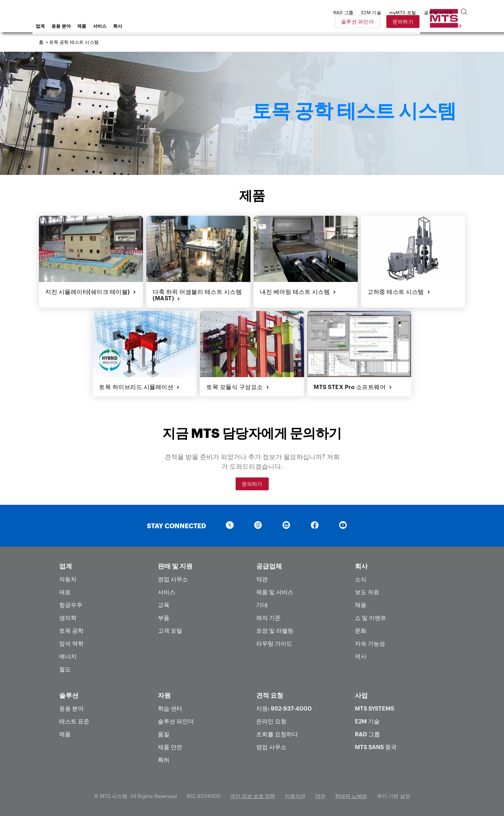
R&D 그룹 (367, 734)
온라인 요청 (271, 721)
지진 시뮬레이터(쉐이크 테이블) (91, 292)
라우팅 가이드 (274, 643)
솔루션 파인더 (403, 21)
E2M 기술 (367, 721)
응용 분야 (113, 26)
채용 (361, 605)
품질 (164, 734)
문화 (361, 630)
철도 (65, 669)
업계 (92, 26)
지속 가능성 (370, 643)
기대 (262, 605)
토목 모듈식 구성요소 (238, 387)
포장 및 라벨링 (275, 630)
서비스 (151, 26)
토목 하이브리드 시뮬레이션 (139, 387)
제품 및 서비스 (275, 592)
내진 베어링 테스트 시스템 (298, 292)
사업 (361, 695)
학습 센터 (170, 708)
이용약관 (295, 796)
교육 (164, 605)
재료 (65, 592)
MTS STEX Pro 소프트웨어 (353, 387)
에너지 (68, 656)
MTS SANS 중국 (376, 747)
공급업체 (269, 566)
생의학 (68, 618)
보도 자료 (367, 592)
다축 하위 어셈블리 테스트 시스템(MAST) (197, 295)
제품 (133, 26)
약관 (262, 579)
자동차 (68, 579)
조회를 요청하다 (277, 734)
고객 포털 (170, 630)
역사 (361, 656)
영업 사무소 (173, 579)
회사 (169, 26)
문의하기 (449, 21)
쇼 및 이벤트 (371, 618)
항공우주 (71, 605)
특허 (164, 760)
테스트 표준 (74, 721)
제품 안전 (170, 747)
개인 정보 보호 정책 (253, 796)
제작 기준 (268, 618)
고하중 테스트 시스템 (399, 292)
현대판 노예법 (351, 796)
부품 (164, 618)
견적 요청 (270, 695)
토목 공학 (71, 630)
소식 (361, 579)
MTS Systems (374, 708)
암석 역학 (71, 643)
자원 (164, 695)
